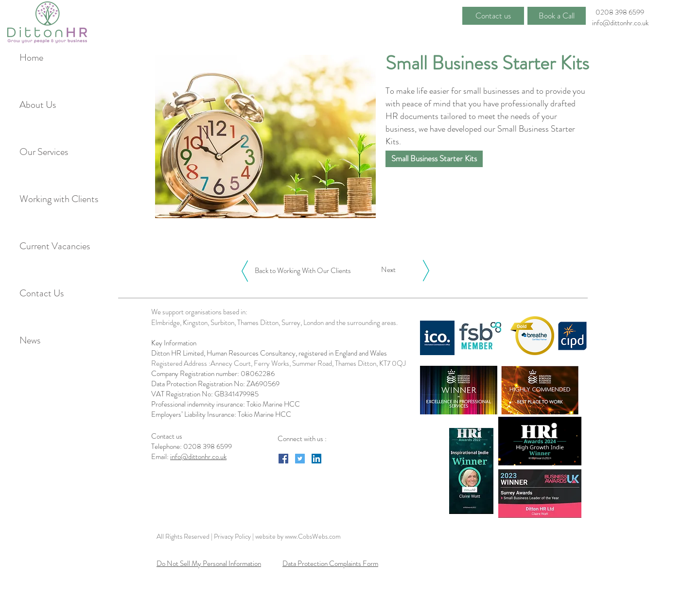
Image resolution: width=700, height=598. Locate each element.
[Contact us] (493, 16)
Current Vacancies (53, 246)
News (30, 340)
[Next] (388, 270)
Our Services (44, 152)
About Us (38, 105)
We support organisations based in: (199, 312)
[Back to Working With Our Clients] (303, 271)
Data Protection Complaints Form (330, 564)
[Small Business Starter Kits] (434, 159)
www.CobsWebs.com (313, 536)
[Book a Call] (557, 16)
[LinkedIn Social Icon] (316, 459)
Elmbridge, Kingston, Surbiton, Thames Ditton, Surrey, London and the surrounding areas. (274, 323)
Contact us (167, 436)
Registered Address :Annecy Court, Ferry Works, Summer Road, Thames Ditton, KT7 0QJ (279, 363)
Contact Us (42, 293)
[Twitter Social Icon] (300, 459)
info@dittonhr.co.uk (620, 23)
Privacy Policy (233, 536)
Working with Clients (53, 199)
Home (31, 58)
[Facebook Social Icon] (283, 459)
